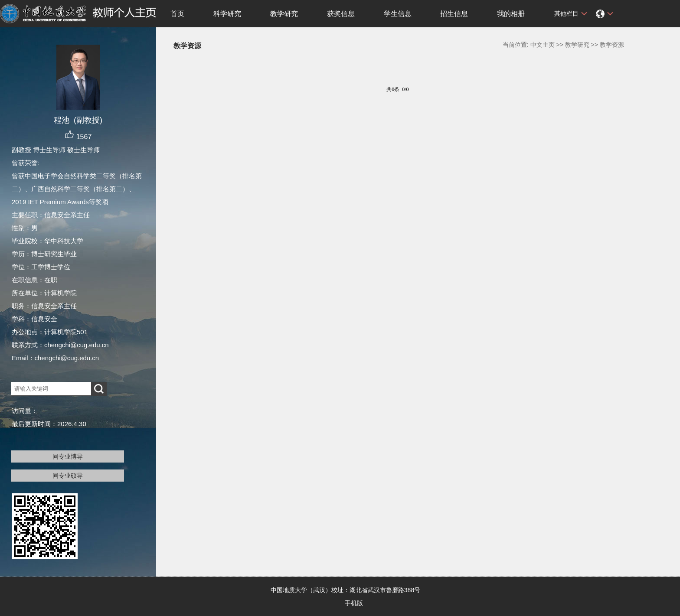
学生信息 (398, 14)
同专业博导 (68, 456)
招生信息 (454, 14)
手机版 (354, 603)
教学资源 (612, 45)
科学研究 (227, 14)
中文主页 (543, 45)
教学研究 (284, 14)
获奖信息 (341, 14)
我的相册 (511, 14)
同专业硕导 (68, 476)
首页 (177, 14)
